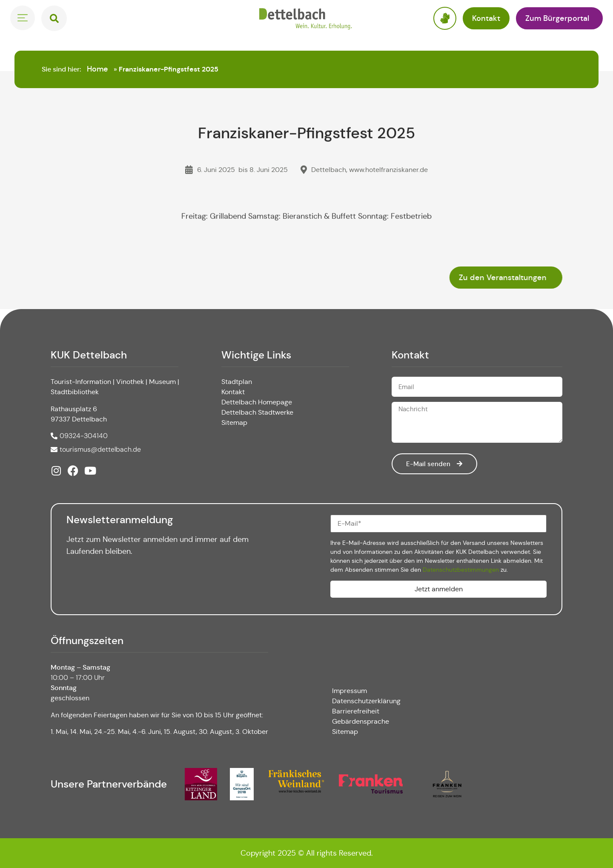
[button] (54, 18)
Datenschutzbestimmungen (461, 570)
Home (97, 69)
